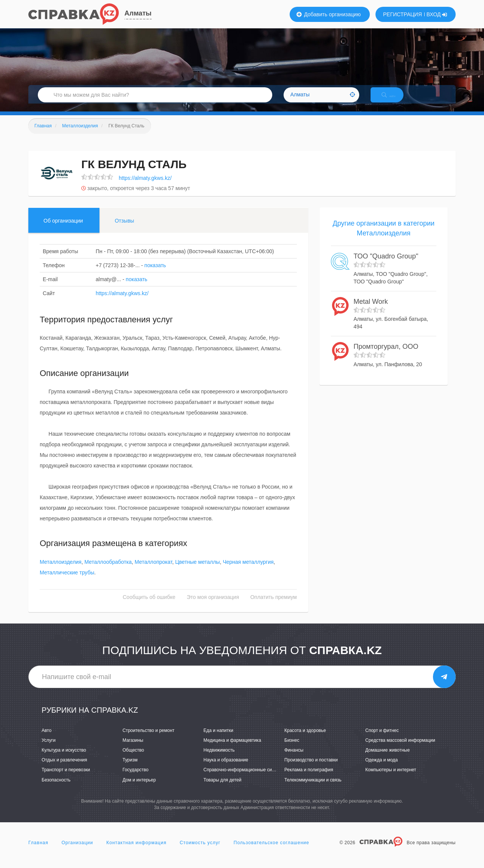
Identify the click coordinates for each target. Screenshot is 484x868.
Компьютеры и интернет (391, 778)
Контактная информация (136, 851)
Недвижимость (219, 758)
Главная (38, 851)
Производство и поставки (311, 768)
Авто (47, 738)
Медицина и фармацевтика (232, 748)
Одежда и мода (382, 768)
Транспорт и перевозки (66, 778)
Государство (136, 778)
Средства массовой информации (400, 748)
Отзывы (124, 229)
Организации (78, 851)
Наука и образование (226, 768)
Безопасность (56, 788)
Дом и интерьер (139, 788)
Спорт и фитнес (382, 738)
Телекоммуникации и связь (313, 788)
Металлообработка (108, 570)
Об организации (63, 229)
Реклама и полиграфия (309, 778)
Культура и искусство (64, 758)
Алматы (138, 13)
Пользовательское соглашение (271, 851)
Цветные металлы (197, 570)
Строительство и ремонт (148, 738)
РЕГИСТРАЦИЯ (403, 14)
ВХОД (437, 14)
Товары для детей (222, 788)
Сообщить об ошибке (149, 605)
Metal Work (371, 309)
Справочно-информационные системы (244, 778)
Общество (133, 758)
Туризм (130, 768)
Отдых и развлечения (64, 768)
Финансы (294, 758)
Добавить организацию (329, 14)
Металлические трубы (67, 580)
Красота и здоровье (305, 738)
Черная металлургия (248, 570)
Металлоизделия (60, 570)
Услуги (49, 748)
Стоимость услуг (200, 851)
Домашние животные (388, 758)
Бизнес (292, 748)
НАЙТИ (395, 100)
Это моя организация (213, 605)
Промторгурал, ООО (386, 355)
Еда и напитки (218, 738)
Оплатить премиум (274, 605)
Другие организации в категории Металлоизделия (384, 236)
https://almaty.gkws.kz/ (145, 186)
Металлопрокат (153, 570)
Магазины (133, 748)
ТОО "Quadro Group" (386, 265)
